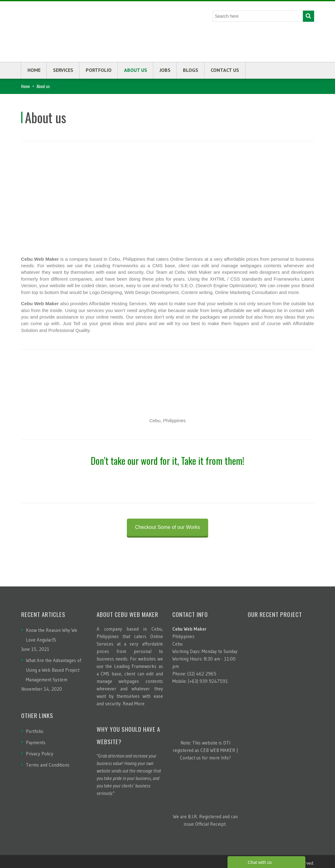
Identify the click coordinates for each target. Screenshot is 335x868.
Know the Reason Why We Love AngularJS (52, 635)
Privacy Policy (40, 754)
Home (34, 70)
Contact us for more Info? (205, 758)
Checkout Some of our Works (167, 527)
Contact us (225, 70)
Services (63, 70)
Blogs (191, 70)
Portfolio (99, 70)
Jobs (165, 70)
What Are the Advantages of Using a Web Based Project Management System (54, 670)
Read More (134, 704)
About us (136, 70)
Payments (36, 742)
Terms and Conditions (48, 765)
